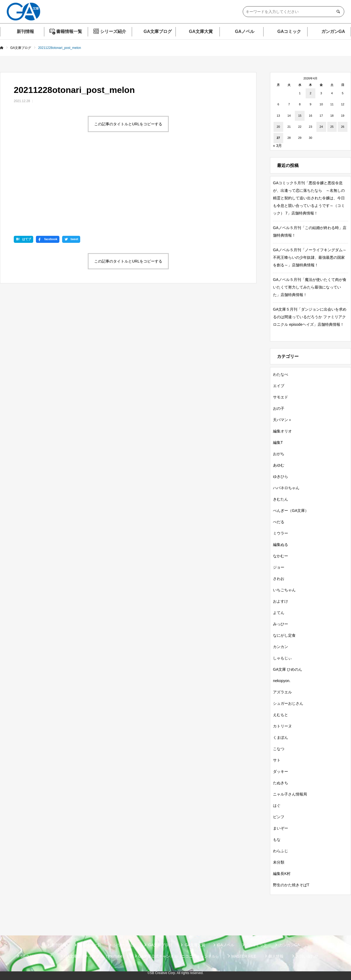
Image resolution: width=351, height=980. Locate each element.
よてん (279, 613)
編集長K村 (282, 874)
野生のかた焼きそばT (291, 885)
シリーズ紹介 (113, 31)
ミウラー (281, 533)
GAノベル (245, 31)
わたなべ (281, 374)
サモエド (281, 397)
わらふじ (281, 851)
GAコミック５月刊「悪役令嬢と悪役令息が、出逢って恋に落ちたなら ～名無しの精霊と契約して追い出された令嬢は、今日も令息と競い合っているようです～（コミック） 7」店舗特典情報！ (309, 198)
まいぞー (281, 828)
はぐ (277, 806)
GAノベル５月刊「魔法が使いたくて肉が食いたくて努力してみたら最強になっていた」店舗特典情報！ (310, 287)
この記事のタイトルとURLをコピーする (128, 124)
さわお (279, 579)
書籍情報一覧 (69, 31)
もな (277, 840)
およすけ (281, 601)
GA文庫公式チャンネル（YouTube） (95, 956)
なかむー (281, 556)
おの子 (279, 408)
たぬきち (281, 783)
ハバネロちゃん (286, 488)
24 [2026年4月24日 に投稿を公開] (321, 127)
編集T (278, 442)
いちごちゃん (284, 590)
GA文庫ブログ (158, 31)
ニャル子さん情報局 (290, 794)
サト (277, 760)
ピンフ (279, 817)
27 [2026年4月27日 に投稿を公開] (278, 138)
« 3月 (277, 146)
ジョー (279, 567)
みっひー (281, 624)
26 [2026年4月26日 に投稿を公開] (343, 127)
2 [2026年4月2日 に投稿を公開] (310, 93)
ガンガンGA (333, 31)
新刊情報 (25, 31)
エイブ (279, 386)
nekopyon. (282, 681)
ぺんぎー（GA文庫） (291, 511)
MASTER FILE (244, 956)
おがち (279, 454)
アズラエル (282, 692)
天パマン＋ (282, 420)
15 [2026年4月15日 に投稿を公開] (300, 116)
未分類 (279, 862)
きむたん (281, 499)
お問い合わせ (307, 956)
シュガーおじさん (288, 703)
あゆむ (279, 465)
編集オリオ (282, 431)
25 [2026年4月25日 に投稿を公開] (332, 127)
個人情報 (276, 956)
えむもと (281, 715)
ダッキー (281, 771)
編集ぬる (281, 545)
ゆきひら (281, 476)
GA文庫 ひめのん (288, 669)
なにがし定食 (284, 635)
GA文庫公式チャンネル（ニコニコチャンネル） (179, 956)
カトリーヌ (282, 726)
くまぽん (281, 737)
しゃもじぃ (282, 658)
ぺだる (279, 522)
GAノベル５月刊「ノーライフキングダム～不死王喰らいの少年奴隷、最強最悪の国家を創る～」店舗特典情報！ (310, 257)
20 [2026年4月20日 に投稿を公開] (278, 127)
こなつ (279, 749)
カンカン (281, 647)
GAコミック (289, 31)
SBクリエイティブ (36, 956)
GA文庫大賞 (201, 31)
